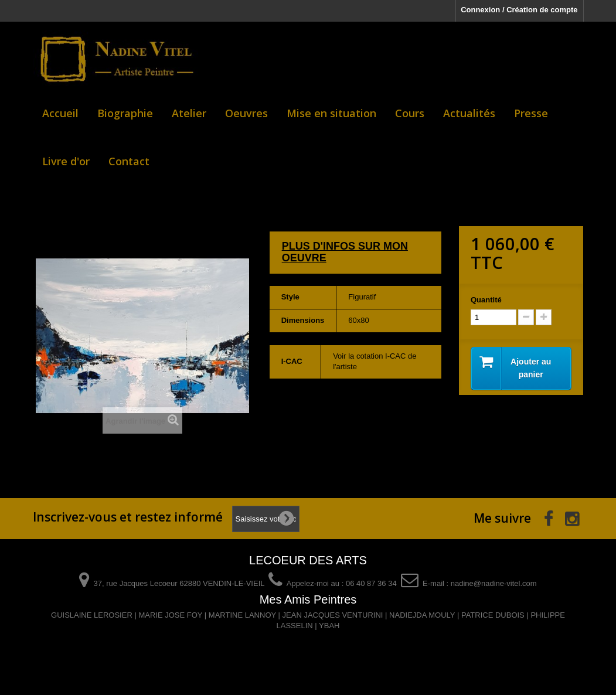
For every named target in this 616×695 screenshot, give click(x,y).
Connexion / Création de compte (519, 10)
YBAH (329, 626)
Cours (410, 113)
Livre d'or (66, 161)
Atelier (189, 113)
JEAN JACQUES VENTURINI (333, 615)
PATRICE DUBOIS (493, 615)
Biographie (125, 113)
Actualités (469, 113)
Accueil (60, 113)
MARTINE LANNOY (242, 615)
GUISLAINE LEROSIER (92, 615)
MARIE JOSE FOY (170, 615)
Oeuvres (246, 113)
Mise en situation (331, 113)
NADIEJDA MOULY (422, 615)
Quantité (486, 300)
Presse (531, 113)
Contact (129, 161)
